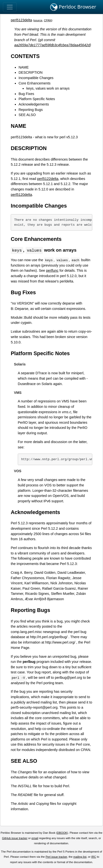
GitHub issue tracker (15, 838)
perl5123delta (21, 20)
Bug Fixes (26, 94)
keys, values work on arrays (48, 88)
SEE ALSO (27, 115)
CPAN (48, 20)
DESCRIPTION (30, 72)
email (35, 838)
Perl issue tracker (56, 857)
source (38, 20)
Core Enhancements (34, 83)
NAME (24, 67)
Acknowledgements (34, 104)
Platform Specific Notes (37, 99)
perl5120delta (21, 195)
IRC (94, 857)
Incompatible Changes (36, 78)
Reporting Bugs (31, 110)
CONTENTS (25, 56)
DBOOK (62, 833)
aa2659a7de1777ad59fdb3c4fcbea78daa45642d (52, 45)
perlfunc (52, 271)
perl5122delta (48, 179)
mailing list (80, 857)
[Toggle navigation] (10, 7)
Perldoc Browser (73, 7)
